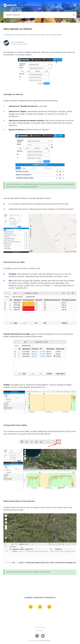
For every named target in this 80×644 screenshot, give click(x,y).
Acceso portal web (40, 627)
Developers (40, 631)
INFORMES (15, 21)
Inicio (7, 21)
